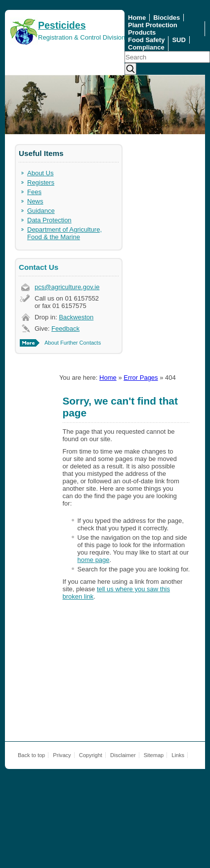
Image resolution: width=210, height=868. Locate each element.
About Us (40, 173)
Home (137, 18)
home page (94, 560)
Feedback (65, 329)
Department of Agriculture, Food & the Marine (64, 233)
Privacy (62, 755)
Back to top (31, 755)
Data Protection (49, 220)
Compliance (146, 47)
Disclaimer (123, 755)
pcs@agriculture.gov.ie (67, 287)
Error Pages (141, 378)
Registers (41, 182)
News (35, 201)
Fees (34, 192)
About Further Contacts (73, 343)
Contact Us (39, 267)
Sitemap (154, 755)
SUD (179, 40)
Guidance (41, 211)
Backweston (76, 317)
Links (178, 755)
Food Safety (146, 40)
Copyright (91, 755)
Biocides (167, 18)
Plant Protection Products (153, 29)
